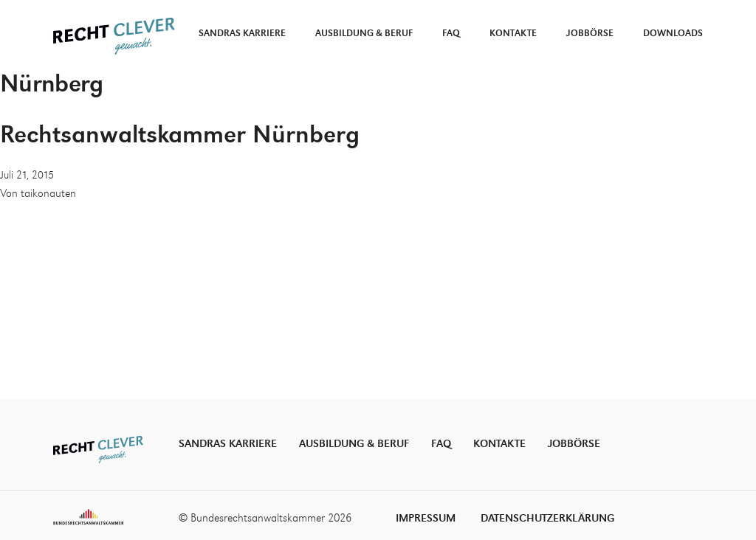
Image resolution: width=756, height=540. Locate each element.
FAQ (451, 34)
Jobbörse (590, 34)
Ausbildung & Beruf (364, 34)
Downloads (673, 34)
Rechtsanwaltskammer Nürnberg (180, 136)
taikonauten (48, 194)
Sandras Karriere (242, 34)
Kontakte (513, 34)
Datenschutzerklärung (547, 518)
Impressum (426, 518)
